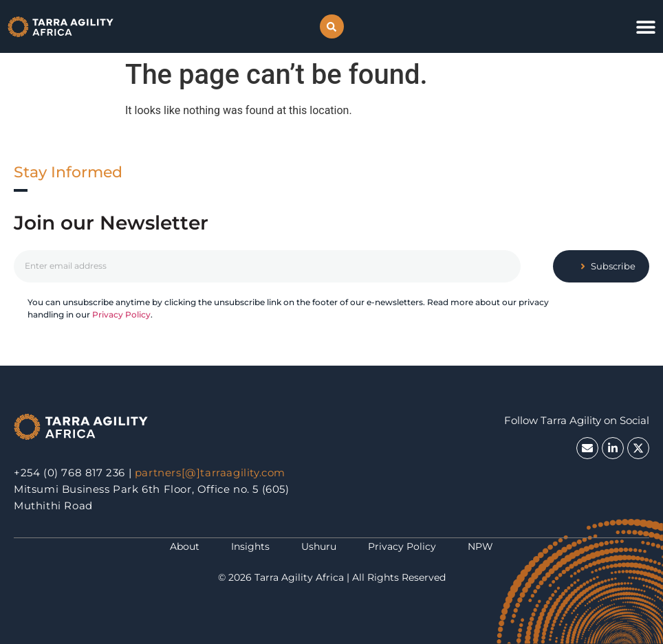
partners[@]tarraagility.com (210, 473)
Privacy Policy (121, 314)
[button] (332, 26)
